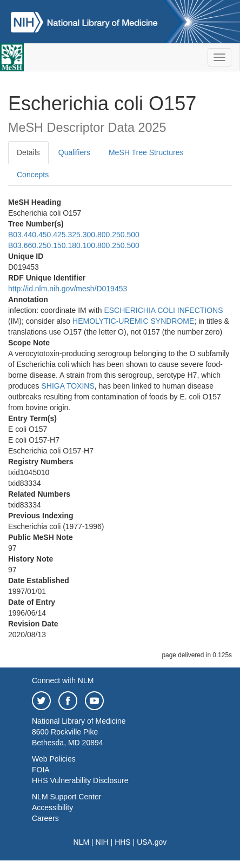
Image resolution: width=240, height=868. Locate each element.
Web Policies (54, 759)
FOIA (41, 770)
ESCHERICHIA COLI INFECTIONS (163, 310)
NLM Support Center (66, 797)
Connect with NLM (63, 680)
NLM (82, 842)
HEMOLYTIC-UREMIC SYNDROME (133, 321)
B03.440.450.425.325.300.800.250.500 (74, 235)
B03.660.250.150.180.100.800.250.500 (74, 245)
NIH (102, 842)
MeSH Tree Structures (146, 152)
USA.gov (152, 842)
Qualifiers (74, 152)
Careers (45, 818)
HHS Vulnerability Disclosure (80, 780)
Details (28, 152)
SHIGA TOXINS (68, 386)
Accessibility (52, 807)
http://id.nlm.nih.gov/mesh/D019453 (68, 289)
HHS (123, 842)
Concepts (33, 175)
